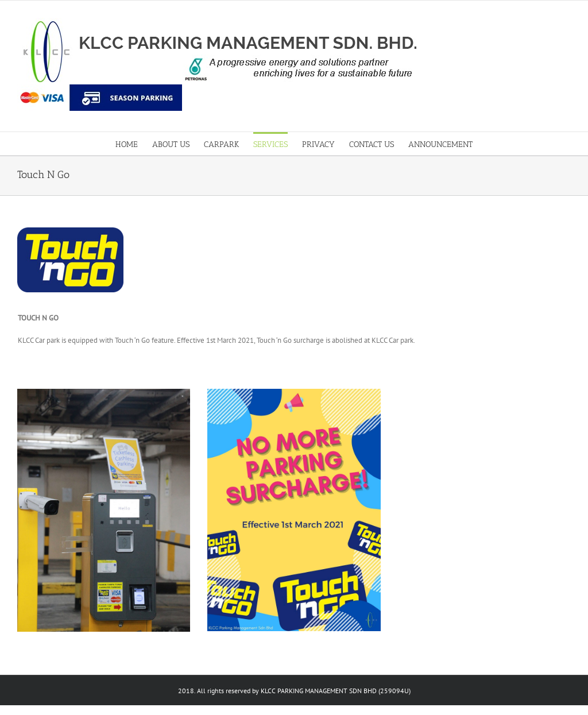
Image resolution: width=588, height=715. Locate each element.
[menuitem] (134, 144)
